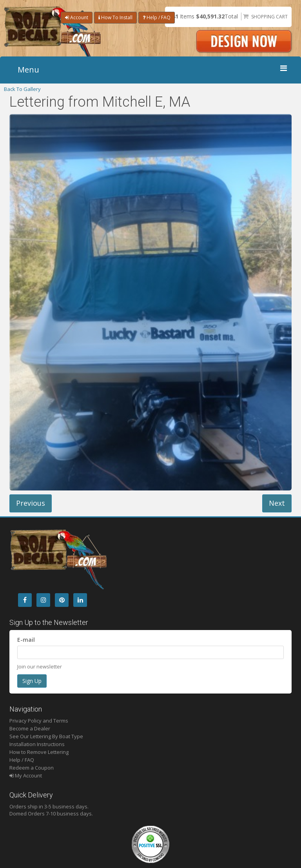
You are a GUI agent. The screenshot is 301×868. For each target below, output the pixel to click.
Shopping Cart (269, 17)
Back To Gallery (22, 89)
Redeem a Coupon (32, 768)
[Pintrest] (62, 600)
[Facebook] (25, 600)
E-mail (26, 640)
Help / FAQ (157, 17)
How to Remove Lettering (39, 752)
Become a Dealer (30, 728)
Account (77, 17)
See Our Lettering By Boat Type (46, 736)
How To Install (115, 17)
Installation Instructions (37, 744)
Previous (31, 503)
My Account (26, 775)
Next (277, 503)
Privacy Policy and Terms (39, 721)
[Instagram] (43, 600)
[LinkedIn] (80, 600)
